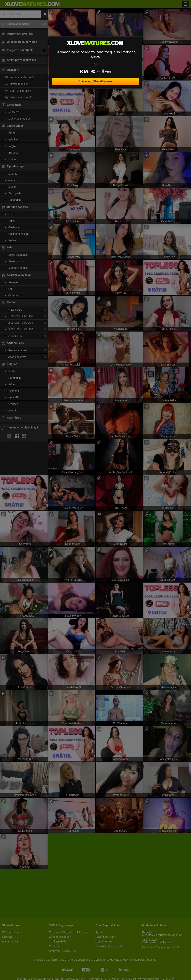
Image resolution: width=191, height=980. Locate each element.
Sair (95, 64)
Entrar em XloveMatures (95, 81)
